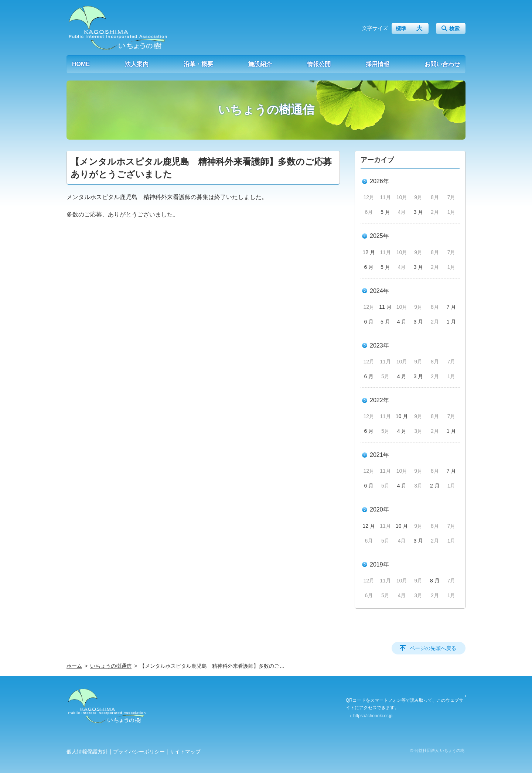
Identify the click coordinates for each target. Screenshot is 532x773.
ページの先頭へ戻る (433, 648)
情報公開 (319, 64)
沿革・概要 (198, 64)
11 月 (385, 307)
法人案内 (137, 64)
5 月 (385, 212)
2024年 (379, 291)
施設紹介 (260, 64)
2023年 (379, 346)
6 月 (369, 267)
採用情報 (378, 64)
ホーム (74, 666)
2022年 (379, 400)
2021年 (379, 455)
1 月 (451, 322)
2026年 (379, 181)
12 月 (369, 252)
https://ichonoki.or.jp (373, 716)
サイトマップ (185, 752)
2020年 (379, 509)
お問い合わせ (442, 64)
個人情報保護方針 (87, 752)
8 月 (435, 581)
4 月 (402, 322)
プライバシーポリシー (139, 752)
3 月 (418, 212)
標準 (401, 28)
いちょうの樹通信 (111, 666)
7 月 (451, 307)
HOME (81, 64)
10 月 (402, 416)
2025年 (379, 236)
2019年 (379, 565)
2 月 (435, 486)
